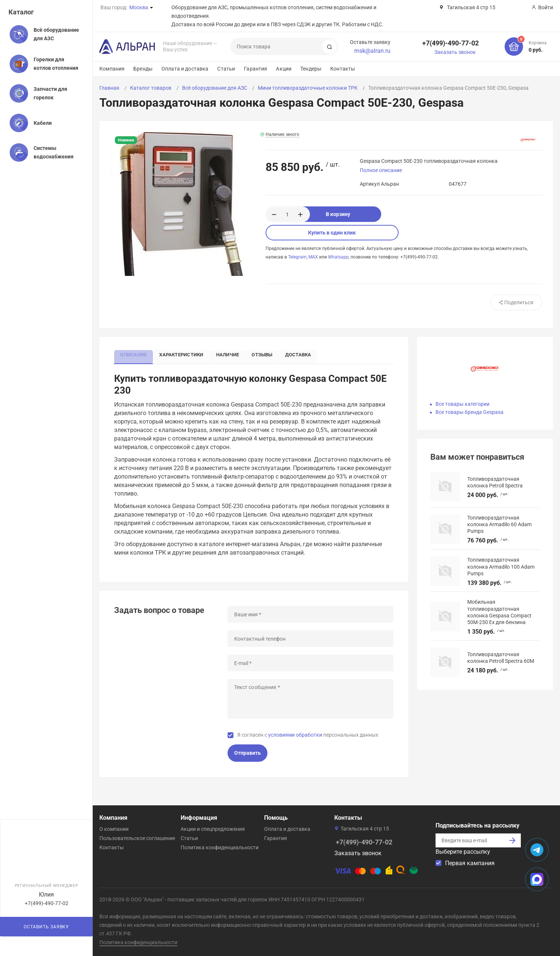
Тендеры (311, 69)
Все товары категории (462, 404)
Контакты (343, 69)
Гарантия (255, 69)
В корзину (355, 214)
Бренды (143, 69)
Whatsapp (338, 257)
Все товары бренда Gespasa (469, 412)
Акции (284, 69)
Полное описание (381, 170)
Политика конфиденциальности (220, 847)
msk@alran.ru (372, 51)
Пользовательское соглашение (137, 838)
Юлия (46, 895)
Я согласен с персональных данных (308, 736)
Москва (139, 7)
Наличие (233, 354)
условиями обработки (295, 736)
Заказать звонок (455, 52)
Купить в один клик (332, 233)
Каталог (21, 12)
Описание (135, 354)
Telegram (297, 257)
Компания (112, 69)
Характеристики (185, 354)
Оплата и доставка (185, 69)
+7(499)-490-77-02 (450, 43)
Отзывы (270, 354)
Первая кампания (470, 863)
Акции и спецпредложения (213, 829)
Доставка (308, 354)
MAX (313, 257)
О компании (114, 829)
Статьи (226, 69)
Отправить (247, 754)
